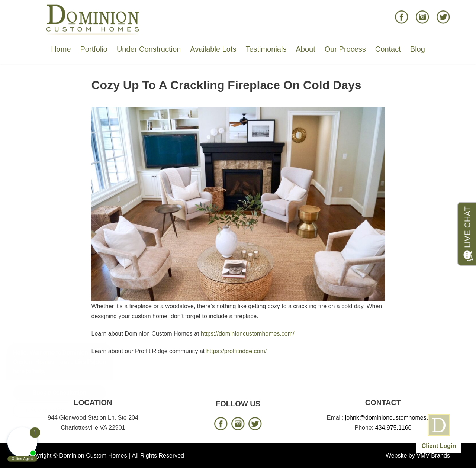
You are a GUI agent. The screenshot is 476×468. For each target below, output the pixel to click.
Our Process (345, 49)
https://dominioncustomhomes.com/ (248, 334)
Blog (418, 49)
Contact (388, 49)
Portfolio (94, 49)
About (305, 49)
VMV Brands (433, 456)
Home (61, 49)
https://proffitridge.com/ (237, 351)
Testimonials (266, 49)
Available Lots (213, 49)
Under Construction (149, 49)
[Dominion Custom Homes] (93, 19)
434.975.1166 (393, 428)
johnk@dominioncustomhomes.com (392, 418)
